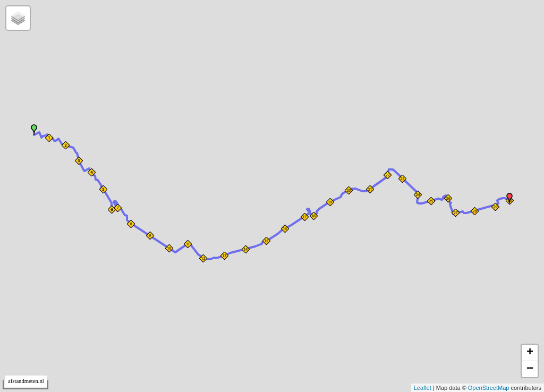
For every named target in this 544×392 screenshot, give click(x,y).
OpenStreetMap (489, 388)
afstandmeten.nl (26, 381)
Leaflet (423, 388)
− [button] (530, 369)
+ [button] (530, 353)
